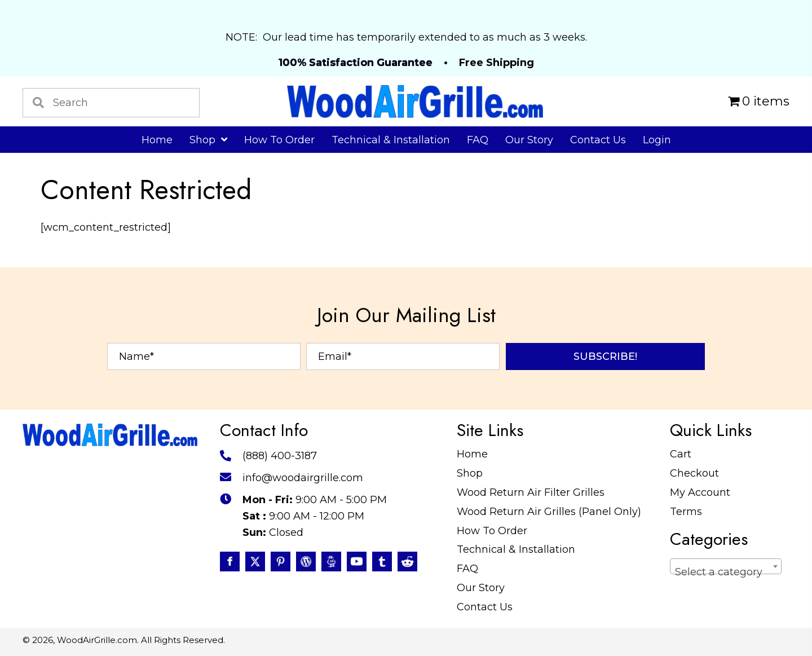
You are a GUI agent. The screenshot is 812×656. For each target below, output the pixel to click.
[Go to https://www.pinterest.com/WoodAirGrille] (281, 562)
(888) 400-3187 (280, 456)
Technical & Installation (516, 549)
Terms (686, 512)
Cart (681, 454)
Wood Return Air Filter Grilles (531, 492)
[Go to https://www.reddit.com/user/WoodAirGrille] (407, 562)
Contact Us (485, 607)
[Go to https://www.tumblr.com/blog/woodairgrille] (382, 562)
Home (472, 454)
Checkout (694, 473)
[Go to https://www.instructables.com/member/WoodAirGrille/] (331, 562)
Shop (470, 473)
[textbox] (726, 572)
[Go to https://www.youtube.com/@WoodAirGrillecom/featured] (357, 562)
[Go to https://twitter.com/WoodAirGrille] (255, 562)
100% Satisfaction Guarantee (356, 63)
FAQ (467, 569)
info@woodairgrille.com (303, 478)
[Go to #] (306, 562)
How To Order (492, 531)
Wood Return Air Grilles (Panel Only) (549, 512)
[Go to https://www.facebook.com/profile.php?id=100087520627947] (230, 562)
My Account (700, 492)
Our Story (481, 588)
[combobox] (726, 566)
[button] (605, 356)
